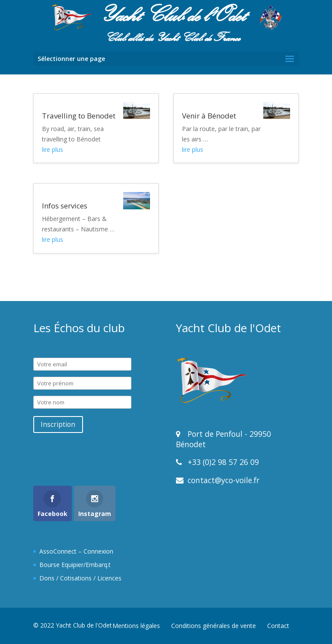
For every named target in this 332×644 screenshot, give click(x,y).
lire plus (53, 149)
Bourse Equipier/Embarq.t (75, 565)
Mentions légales (136, 626)
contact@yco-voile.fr (222, 480)
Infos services (65, 206)
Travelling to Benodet (79, 116)
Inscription (58, 425)
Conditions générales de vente (214, 626)
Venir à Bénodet (209, 116)
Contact (278, 626)
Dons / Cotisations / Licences (80, 578)
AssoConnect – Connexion (76, 551)
